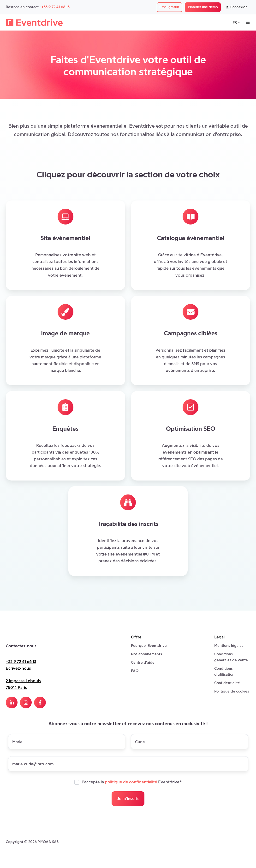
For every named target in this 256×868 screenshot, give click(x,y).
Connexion (237, 7)
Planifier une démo (203, 7)
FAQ (135, 671)
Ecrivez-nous (18, 668)
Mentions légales (229, 646)
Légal (219, 637)
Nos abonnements (146, 654)
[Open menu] (248, 22)
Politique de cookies (232, 691)
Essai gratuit (170, 7)
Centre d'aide (143, 662)
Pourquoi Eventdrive (149, 646)
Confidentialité (227, 683)
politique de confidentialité (131, 782)
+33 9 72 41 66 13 (56, 7)
